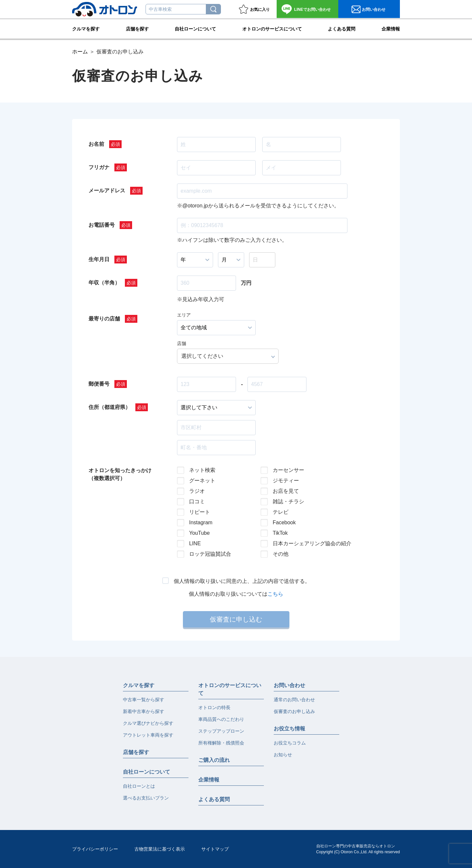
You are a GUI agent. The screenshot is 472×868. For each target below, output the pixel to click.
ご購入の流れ (214, 760)
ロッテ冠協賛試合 (210, 554)
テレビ (281, 512)
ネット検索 (202, 470)
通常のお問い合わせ (294, 700)
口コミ (197, 502)
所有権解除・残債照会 (221, 743)
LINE (195, 543)
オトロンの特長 (214, 707)
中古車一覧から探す (144, 700)
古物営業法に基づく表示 (160, 849)
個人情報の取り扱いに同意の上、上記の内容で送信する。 (242, 581)
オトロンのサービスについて (272, 28)
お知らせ (283, 755)
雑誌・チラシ (288, 502)
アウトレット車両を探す (148, 735)
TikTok (280, 533)
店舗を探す (137, 28)
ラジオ (197, 491)
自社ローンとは (139, 786)
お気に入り (260, 10)
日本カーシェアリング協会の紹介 (307, 543)
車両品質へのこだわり (221, 719)
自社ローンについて (195, 28)
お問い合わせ (312, 10)
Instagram (201, 522)
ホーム (80, 52)
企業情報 (391, 28)
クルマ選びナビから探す (148, 723)
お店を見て (286, 491)
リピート (200, 512)
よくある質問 (342, 28)
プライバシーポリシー (95, 849)
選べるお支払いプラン (146, 798)
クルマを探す (86, 28)
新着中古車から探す (144, 711)
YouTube (199, 533)
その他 (281, 554)
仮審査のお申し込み (294, 711)
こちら (275, 594)
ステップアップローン (221, 731)
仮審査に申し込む (236, 619)
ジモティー (286, 481)
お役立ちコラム (290, 743)
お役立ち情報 (289, 729)
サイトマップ (215, 849)
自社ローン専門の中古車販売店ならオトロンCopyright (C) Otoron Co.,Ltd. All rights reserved (358, 849)
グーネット (202, 481)
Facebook (284, 522)
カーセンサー (288, 470)
